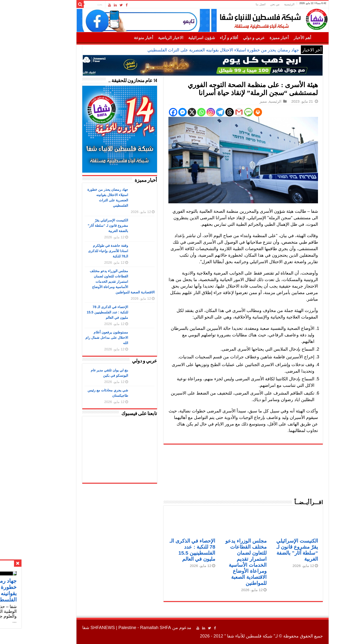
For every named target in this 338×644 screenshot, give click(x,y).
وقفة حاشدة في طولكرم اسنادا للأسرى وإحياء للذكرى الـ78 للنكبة (75, 251)
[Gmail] (205, 112)
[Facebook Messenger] (149, 112)
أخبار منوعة (110, 38)
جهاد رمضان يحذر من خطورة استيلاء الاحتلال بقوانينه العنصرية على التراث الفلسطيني (190, 50)
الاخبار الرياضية (137, 38)
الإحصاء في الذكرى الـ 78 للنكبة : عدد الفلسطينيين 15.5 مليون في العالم (74, 312)
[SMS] (215, 112)
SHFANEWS (69, 628)
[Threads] (196, 112)
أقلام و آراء (196, 38)
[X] (158, 112)
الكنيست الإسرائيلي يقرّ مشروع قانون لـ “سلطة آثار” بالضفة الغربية (74, 226)
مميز (230, 101)
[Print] (224, 112)
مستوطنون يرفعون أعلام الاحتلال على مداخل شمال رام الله (73, 338)
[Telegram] (187, 112)
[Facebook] (140, 112)
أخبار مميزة (246, 38)
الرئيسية (256, 4)
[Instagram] (177, 112)
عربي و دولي (220, 38)
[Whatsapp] (168, 112)
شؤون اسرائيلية (168, 38)
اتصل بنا (227, 4)
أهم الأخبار (269, 38)
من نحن (241, 4)
